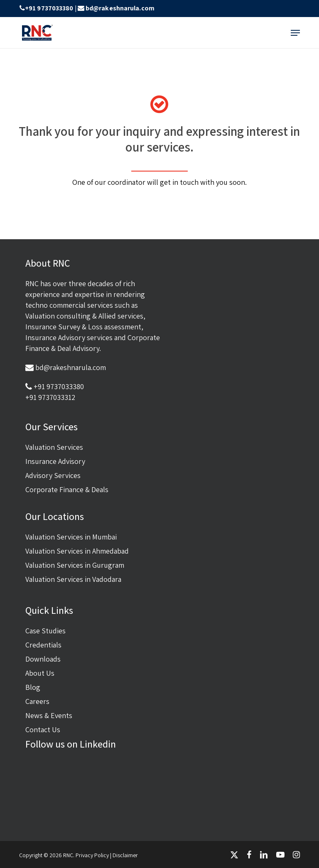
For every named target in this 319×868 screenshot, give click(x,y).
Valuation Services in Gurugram (75, 565)
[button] (295, 33)
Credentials (43, 645)
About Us (40, 673)
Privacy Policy (92, 855)
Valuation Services (54, 447)
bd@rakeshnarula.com (120, 8)
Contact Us (43, 729)
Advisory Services (53, 475)
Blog (33, 687)
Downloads (43, 659)
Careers (37, 701)
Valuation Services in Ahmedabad (77, 551)
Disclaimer (125, 855)
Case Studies (45, 631)
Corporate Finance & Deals (67, 489)
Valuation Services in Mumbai (71, 537)
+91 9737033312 (50, 397)
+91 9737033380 (49, 8)
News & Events (49, 715)
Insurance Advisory (55, 461)
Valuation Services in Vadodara (73, 579)
